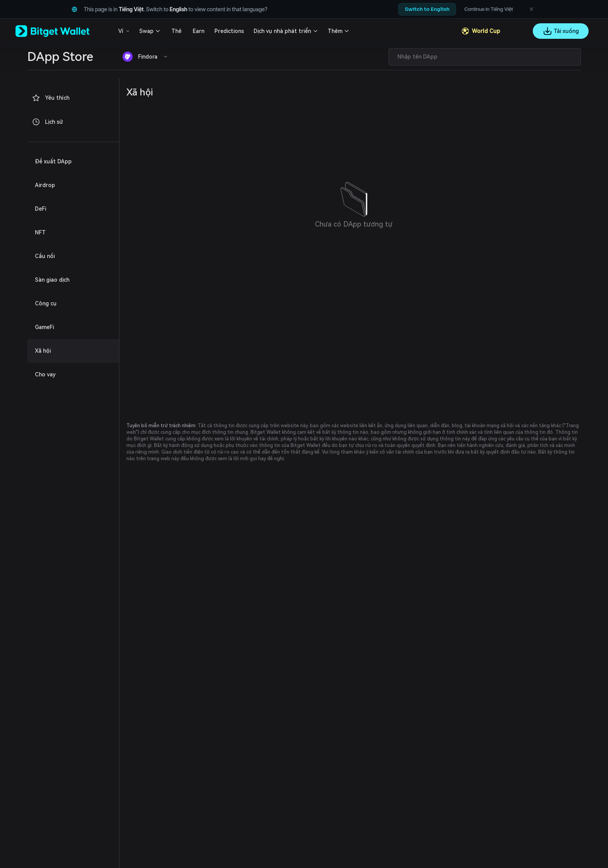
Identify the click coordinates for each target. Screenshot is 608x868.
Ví (121, 31)
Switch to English (427, 9)
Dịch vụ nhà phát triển (282, 31)
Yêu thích (51, 98)
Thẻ (176, 31)
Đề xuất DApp (53, 161)
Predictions (229, 31)
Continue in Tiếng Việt (489, 9)
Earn (199, 31)
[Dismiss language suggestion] (531, 9)
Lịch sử (47, 122)
